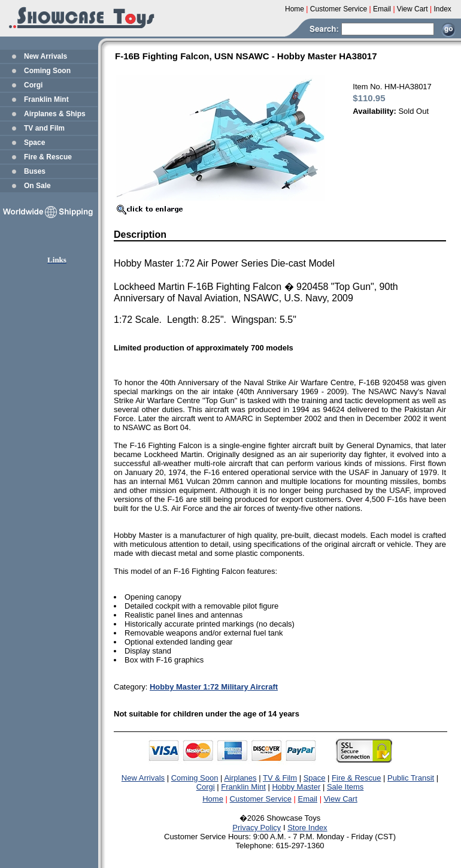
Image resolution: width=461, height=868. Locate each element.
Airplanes (240, 778)
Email (308, 799)
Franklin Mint (46, 99)
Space (34, 143)
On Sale (37, 186)
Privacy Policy (257, 828)
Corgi (33, 85)
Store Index (307, 828)
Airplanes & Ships (55, 114)
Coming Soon (47, 71)
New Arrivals (46, 56)
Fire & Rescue (48, 157)
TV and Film (44, 128)
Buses (35, 171)
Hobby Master (296, 787)
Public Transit (411, 778)
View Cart (341, 799)
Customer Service (261, 799)
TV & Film (280, 778)
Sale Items (345, 787)
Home (213, 799)
